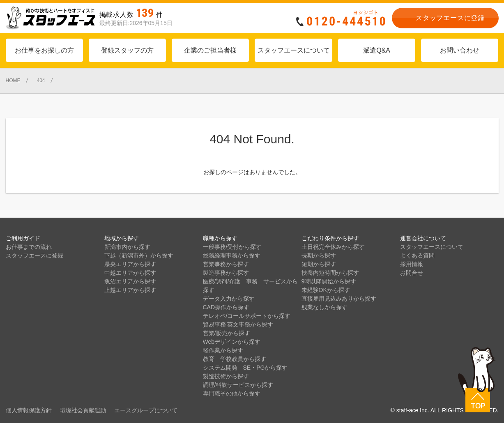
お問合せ (412, 273)
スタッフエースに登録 (35, 255)
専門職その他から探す (232, 393)
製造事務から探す (226, 273)
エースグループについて (146, 410)
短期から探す (319, 264)
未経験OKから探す (326, 290)
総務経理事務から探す (232, 255)
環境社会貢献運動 (83, 410)
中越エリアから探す (130, 273)
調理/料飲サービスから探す (238, 385)
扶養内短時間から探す (330, 273)
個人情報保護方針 (29, 410)
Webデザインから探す (232, 342)
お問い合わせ (460, 50)
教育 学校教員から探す (235, 359)
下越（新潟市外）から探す (139, 255)
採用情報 (412, 264)
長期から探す (319, 255)
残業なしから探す (324, 307)
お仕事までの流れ (29, 247)
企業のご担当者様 (210, 50)
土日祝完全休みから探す (333, 247)
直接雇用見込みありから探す (339, 299)
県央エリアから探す (130, 264)
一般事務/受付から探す (232, 247)
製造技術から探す (226, 376)
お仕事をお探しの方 (44, 50)
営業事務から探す (226, 264)
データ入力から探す (229, 299)
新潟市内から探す (127, 247)
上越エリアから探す (130, 290)
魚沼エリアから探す (130, 281)
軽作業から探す (223, 350)
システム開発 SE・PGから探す (245, 368)
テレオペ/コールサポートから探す (247, 316)
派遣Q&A (377, 50)
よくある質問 (417, 255)
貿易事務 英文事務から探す (238, 324)
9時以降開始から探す (329, 281)
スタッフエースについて (294, 50)
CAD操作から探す (226, 307)
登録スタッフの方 (127, 50)
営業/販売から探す (227, 333)
